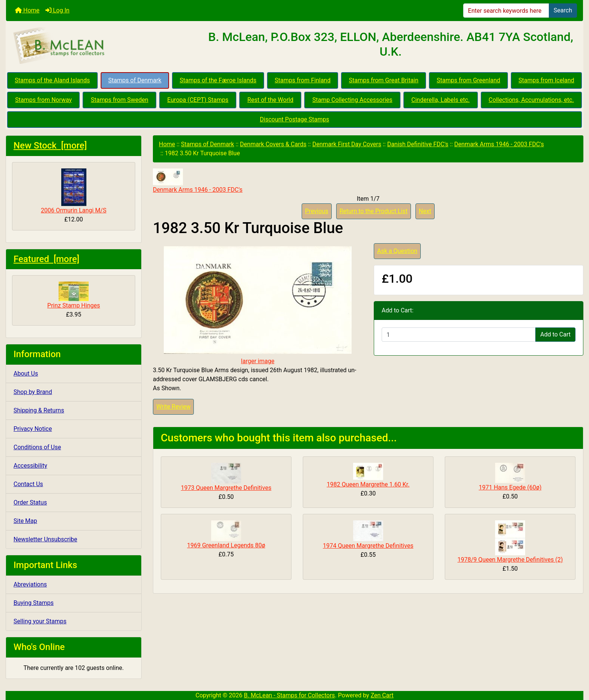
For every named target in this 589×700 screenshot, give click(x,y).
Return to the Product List (374, 211)
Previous (317, 211)
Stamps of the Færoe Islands (218, 80)
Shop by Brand (33, 392)
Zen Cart (382, 695)
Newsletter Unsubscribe (45, 539)
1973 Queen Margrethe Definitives (226, 488)
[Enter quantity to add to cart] (459, 335)
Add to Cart (555, 334)
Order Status (30, 502)
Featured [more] (46, 259)
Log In (57, 10)
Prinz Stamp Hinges (74, 295)
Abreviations (30, 584)
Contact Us (28, 484)
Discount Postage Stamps (294, 119)
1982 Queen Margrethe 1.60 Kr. (368, 484)
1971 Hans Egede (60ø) (510, 487)
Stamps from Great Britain (384, 80)
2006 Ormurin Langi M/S (74, 191)
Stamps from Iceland (546, 80)
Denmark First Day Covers (347, 144)
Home (27, 10)
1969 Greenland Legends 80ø (226, 545)
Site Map (25, 521)
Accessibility (30, 466)
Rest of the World (270, 100)
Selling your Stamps (40, 621)
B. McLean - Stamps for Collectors (289, 695)
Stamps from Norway (43, 100)
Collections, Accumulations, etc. (531, 100)
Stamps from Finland (303, 80)
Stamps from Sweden (120, 100)
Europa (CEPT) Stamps (198, 100)
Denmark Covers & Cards (273, 144)
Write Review (173, 407)
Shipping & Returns (39, 410)
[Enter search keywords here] (506, 11)
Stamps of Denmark (135, 80)
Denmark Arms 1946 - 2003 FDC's (499, 144)
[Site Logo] (102, 46)
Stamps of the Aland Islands (52, 80)
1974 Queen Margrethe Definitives (368, 546)
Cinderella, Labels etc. (440, 100)
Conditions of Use (37, 447)
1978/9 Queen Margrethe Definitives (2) (510, 560)
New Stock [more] (50, 145)
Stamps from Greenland (469, 80)
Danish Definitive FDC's (418, 144)
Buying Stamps (34, 603)
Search (563, 10)
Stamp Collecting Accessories (353, 100)
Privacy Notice (33, 429)
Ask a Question (397, 251)
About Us (26, 373)
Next (425, 211)
